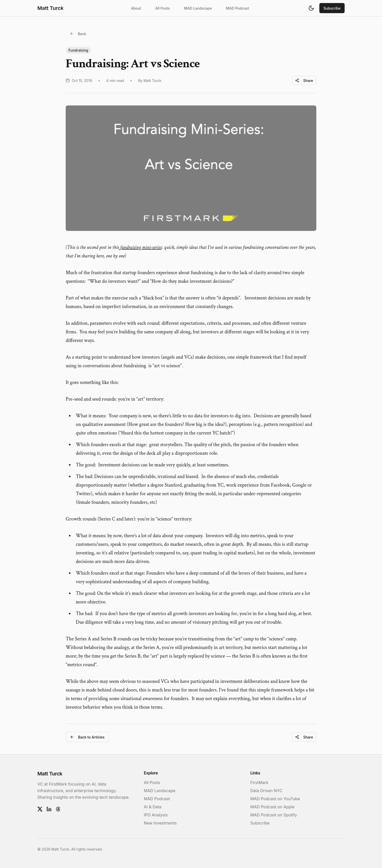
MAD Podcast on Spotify (274, 815)
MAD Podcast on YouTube (275, 799)
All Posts (163, 8)
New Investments (160, 823)
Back (78, 34)
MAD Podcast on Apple (272, 807)
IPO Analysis (156, 815)
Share (304, 81)
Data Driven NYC (266, 791)
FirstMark (259, 783)
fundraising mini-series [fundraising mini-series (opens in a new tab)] (140, 247)
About (136, 8)
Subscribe (332, 8)
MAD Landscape (198, 8)
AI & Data (152, 807)
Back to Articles (87, 737)
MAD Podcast (237, 8)
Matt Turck (50, 8)
